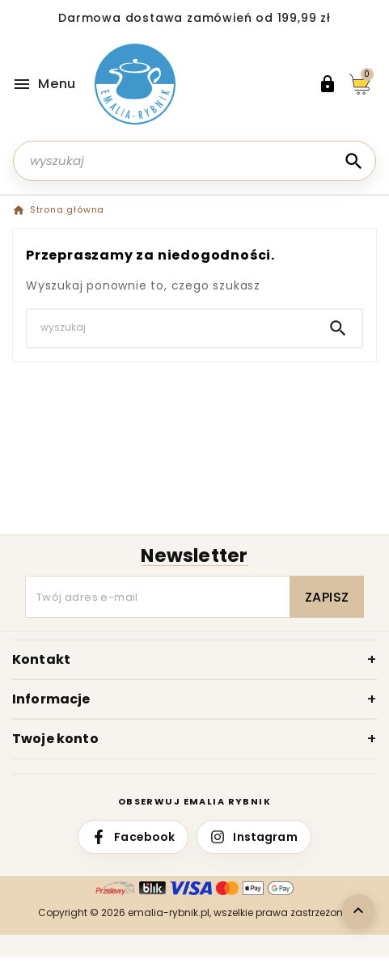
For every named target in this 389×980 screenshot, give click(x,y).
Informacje (51, 699)
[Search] (353, 162)
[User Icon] (328, 84)
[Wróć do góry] (358, 910)
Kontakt (41, 659)
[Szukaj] (194, 161)
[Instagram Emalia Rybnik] (254, 837)
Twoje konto (55, 739)
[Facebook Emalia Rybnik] (133, 837)
